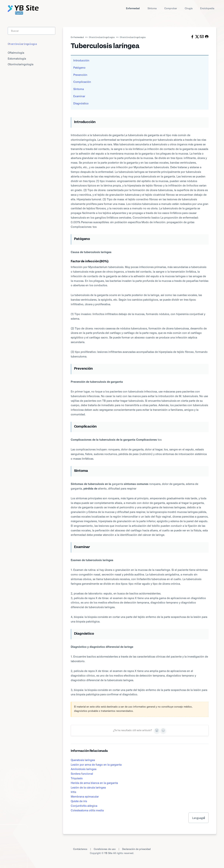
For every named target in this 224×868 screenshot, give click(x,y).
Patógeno (79, 68)
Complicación (82, 82)
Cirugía (189, 8)
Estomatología (17, 58)
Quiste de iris (79, 801)
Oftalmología (16, 53)
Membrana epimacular (85, 796)
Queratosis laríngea (83, 760)
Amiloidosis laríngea (84, 769)
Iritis (73, 792)
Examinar (79, 96)
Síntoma (152, 8)
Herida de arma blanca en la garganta (94, 783)
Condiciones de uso (105, 849)
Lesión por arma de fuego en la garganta (96, 765)
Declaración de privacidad (136, 849)
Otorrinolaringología (102, 37)
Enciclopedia (207, 8)
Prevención (80, 75)
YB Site (108, 853)
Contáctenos (80, 849)
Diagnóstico (81, 103)
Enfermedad (133, 8)
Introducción (81, 60)
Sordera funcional (82, 774)
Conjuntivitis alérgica (84, 806)
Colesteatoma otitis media (87, 810)
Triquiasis (77, 778)
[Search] (31, 31)
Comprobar (171, 8)
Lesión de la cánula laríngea (88, 787)
